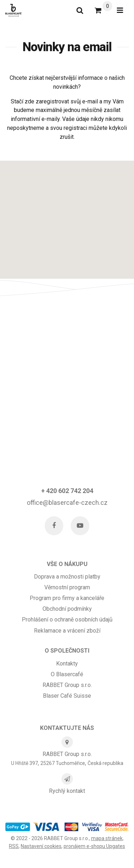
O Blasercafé (67, 674)
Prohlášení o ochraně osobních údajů (67, 620)
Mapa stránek (107, 838)
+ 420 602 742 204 (67, 491)
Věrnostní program (67, 587)
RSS (14, 846)
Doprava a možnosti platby (67, 577)
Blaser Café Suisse (67, 696)
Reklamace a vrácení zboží (67, 631)
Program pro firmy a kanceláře (67, 598)
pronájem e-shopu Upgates (94, 846)
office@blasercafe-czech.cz (67, 503)
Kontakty (67, 664)
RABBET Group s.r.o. (67, 685)
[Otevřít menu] (120, 10)
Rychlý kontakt (67, 791)
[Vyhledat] (80, 10)
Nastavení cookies (41, 846)
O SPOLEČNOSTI (67, 651)
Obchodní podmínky (67, 609)
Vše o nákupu (67, 564)
